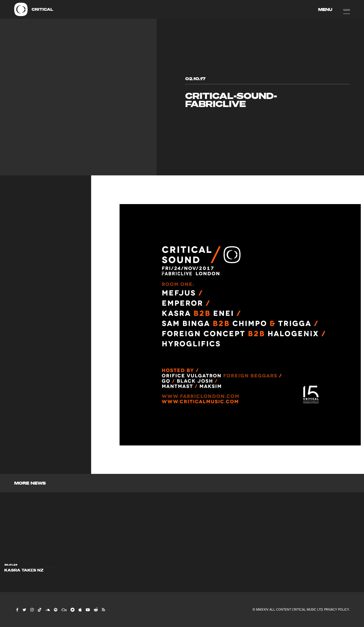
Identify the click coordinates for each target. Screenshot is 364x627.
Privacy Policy (337, 609)
